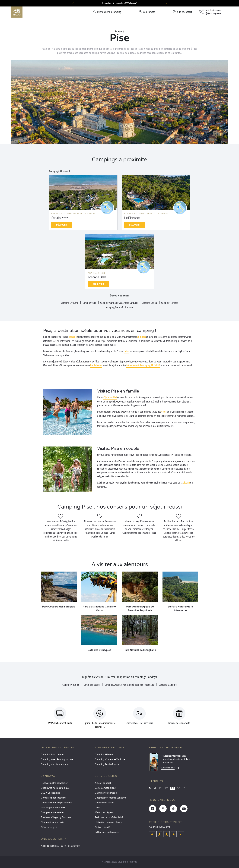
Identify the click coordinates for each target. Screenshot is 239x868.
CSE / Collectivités (50, 793)
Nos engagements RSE (53, 808)
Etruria (56, 218)
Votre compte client (105, 788)
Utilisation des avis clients (108, 822)
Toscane (73, 337)
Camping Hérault (104, 755)
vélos (164, 412)
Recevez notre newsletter (54, 783)
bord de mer (96, 365)
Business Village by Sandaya (56, 817)
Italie (126, 351)
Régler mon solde (104, 803)
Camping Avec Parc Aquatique (57, 759)
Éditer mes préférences (107, 832)
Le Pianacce (132, 218)
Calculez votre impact (106, 793)
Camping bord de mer (53, 755)
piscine (186, 483)
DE (178, 788)
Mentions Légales (104, 813)
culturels (142, 337)
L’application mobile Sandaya (110, 798)
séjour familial (110, 398)
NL (155, 788)
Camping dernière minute (54, 764)
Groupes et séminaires (53, 813)
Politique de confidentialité (109, 817)
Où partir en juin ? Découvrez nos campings (119, 3)
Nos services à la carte (53, 822)
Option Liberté (102, 827)
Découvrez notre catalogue (55, 788)
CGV (97, 808)
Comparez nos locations (54, 798)
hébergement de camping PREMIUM (143, 365)
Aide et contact (103, 783)
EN (161, 788)
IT (184, 788)
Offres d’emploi (49, 827)
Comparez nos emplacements (57, 803)
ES (167, 788)
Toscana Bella (97, 277)
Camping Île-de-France (107, 764)
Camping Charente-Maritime (110, 759)
